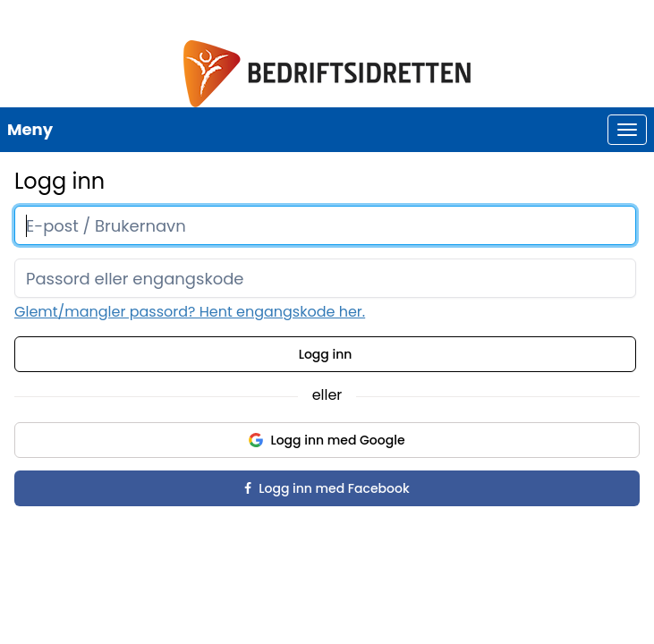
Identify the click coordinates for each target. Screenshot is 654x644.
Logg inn (326, 354)
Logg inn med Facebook (327, 488)
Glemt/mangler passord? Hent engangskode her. (190, 312)
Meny (30, 129)
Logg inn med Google (327, 440)
